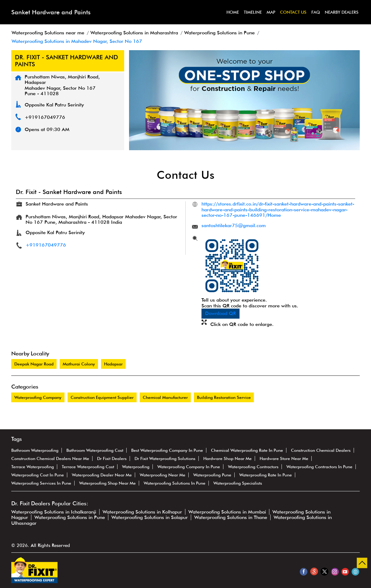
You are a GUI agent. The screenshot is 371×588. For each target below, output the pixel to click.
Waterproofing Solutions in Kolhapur (142, 512)
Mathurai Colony (79, 364)
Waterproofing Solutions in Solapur (150, 517)
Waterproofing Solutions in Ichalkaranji (54, 512)
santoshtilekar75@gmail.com (234, 225)
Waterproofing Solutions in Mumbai (227, 512)
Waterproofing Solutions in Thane (231, 517)
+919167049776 (45, 117)
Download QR (220, 313)
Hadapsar (113, 364)
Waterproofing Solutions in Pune (70, 517)
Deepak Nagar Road (34, 364)
